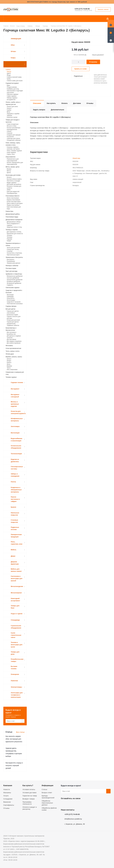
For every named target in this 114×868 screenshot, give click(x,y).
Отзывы (6, 808)
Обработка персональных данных (47, 803)
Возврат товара (28, 799)
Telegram (80, 804)
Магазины (7, 793)
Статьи (44, 789)
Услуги (6, 796)
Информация (48, 785)
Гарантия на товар (30, 796)
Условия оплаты (29, 789)
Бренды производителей (48, 797)
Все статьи (20, 732)
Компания (8, 785)
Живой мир (76, 158)
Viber (85, 804)
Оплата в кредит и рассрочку (30, 808)
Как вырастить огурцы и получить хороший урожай (14, 765)
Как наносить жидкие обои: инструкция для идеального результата (14, 739)
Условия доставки (29, 793)
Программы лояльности (27, 803)
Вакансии (7, 802)
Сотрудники (8, 799)
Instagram (74, 804)
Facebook (69, 804)
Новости (7, 789)
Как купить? (28, 785)
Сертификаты (9, 805)
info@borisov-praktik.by (73, 819)
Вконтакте (63, 804)
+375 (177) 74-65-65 (82, 9)
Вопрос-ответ (47, 793)
